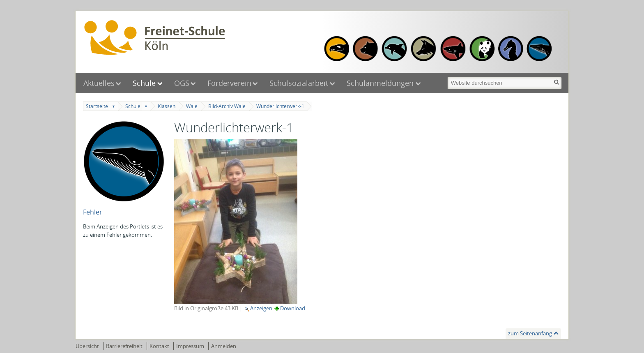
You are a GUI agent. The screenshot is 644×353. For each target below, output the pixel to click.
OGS (182, 83)
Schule (144, 83)
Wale (192, 106)
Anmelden (224, 346)
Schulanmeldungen (381, 83)
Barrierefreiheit (124, 346)
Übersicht (87, 346)
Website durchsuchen (447, 76)
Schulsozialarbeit (299, 83)
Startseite (97, 106)
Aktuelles (99, 83)
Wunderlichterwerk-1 (280, 106)
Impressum (190, 346)
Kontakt (159, 346)
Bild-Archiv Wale (227, 106)
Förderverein (229, 83)
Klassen (167, 106)
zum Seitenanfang (530, 333)
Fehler (93, 212)
